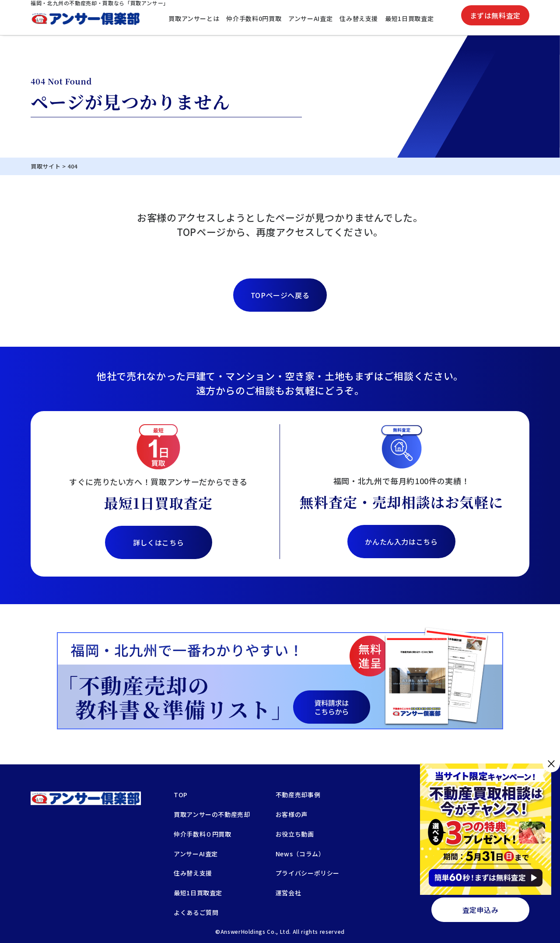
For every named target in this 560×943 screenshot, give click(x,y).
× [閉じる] (551, 763)
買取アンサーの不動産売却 (212, 815)
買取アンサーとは (194, 18)
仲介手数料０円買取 (203, 835)
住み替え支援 (359, 18)
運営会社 (289, 893)
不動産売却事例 (298, 795)
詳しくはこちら (158, 542)
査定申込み (481, 910)
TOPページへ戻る (280, 295)
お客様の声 (292, 815)
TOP (181, 795)
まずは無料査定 (495, 15)
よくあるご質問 (196, 913)
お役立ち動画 (295, 835)
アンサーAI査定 (310, 18)
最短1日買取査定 (409, 18)
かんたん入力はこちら (401, 542)
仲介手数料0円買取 (254, 18)
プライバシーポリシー (308, 874)
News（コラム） (300, 854)
